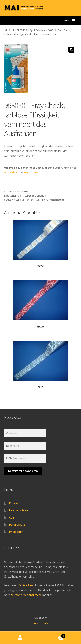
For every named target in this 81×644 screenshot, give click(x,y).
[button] (67, 20)
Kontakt (14, 503)
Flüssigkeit (41, 200)
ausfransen (27, 200)
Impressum (16, 532)
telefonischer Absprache (26, 595)
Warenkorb (53, 635)
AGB (12, 517)
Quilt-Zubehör (37, 30)
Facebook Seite (18, 510)
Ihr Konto (20, 638)
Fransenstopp (57, 200)
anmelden (11, 172)
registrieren (32, 172)
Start (11, 30)
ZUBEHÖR (22, 30)
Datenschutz (17, 524)
